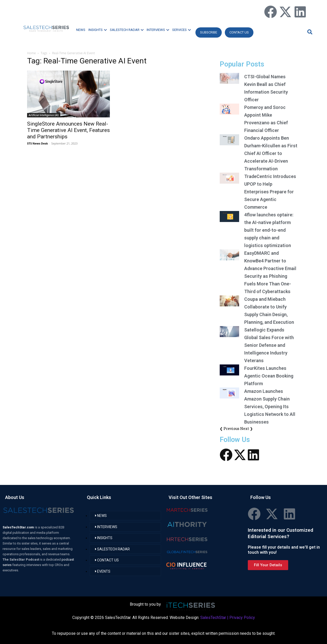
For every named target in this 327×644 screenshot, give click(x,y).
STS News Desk (37, 143)
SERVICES (182, 30)
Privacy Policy (242, 618)
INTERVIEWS (158, 30)
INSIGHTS (98, 30)
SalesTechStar (213, 618)
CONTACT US (239, 32)
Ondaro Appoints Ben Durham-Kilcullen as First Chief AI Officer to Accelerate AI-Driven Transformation (271, 153)
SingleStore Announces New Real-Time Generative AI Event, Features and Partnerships (68, 130)
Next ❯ (247, 429)
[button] (309, 32)
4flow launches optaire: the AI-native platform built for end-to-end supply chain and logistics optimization (269, 230)
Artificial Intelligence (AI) (44, 115)
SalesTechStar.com (19, 527)
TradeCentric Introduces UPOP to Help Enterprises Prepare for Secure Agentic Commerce (270, 192)
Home (31, 53)
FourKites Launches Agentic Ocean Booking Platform (269, 376)
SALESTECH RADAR (127, 30)
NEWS (81, 30)
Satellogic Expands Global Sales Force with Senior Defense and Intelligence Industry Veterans (269, 345)
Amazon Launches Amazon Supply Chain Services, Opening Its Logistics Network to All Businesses (270, 407)
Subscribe (209, 32)
